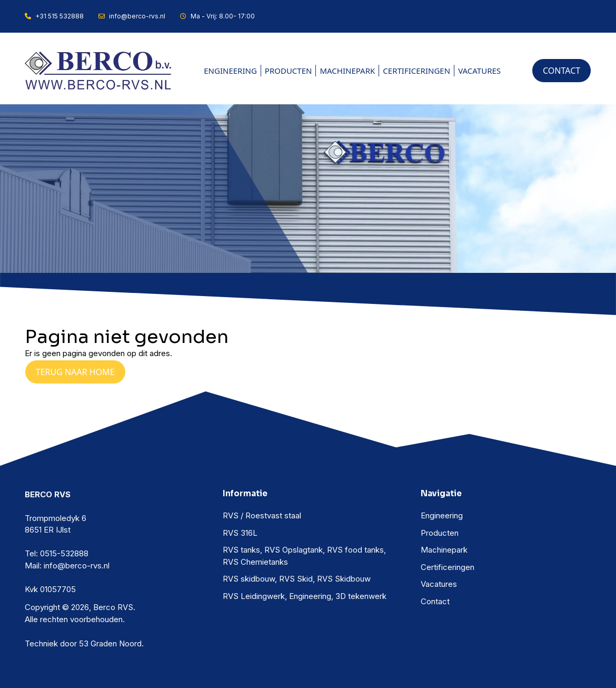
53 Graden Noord (110, 643)
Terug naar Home (75, 372)
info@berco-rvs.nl (132, 16)
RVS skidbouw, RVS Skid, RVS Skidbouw (297, 579)
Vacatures (479, 71)
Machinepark (347, 71)
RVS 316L (240, 533)
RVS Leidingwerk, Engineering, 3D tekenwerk (305, 596)
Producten (289, 71)
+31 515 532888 (54, 16)
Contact (435, 601)
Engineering (230, 71)
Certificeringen (416, 71)
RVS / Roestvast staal (262, 515)
